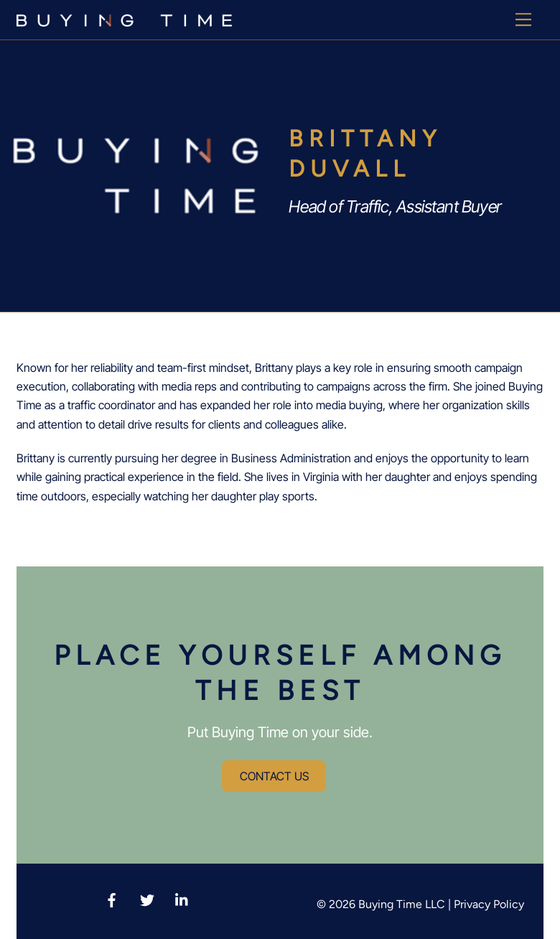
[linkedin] (182, 898)
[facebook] (112, 898)
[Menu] (523, 19)
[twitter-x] (147, 898)
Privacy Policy (489, 904)
